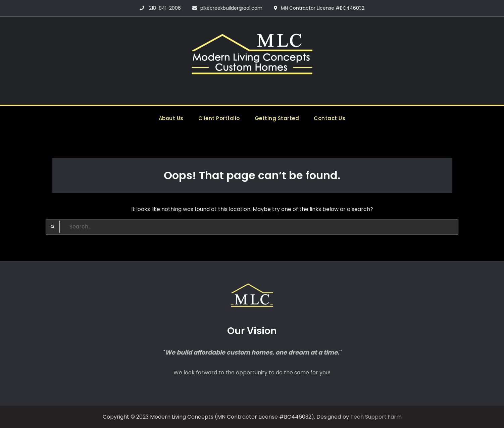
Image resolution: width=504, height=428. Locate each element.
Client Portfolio (219, 118)
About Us (171, 118)
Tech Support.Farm (376, 417)
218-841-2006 (165, 8)
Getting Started (277, 118)
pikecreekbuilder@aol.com (231, 8)
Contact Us (330, 118)
